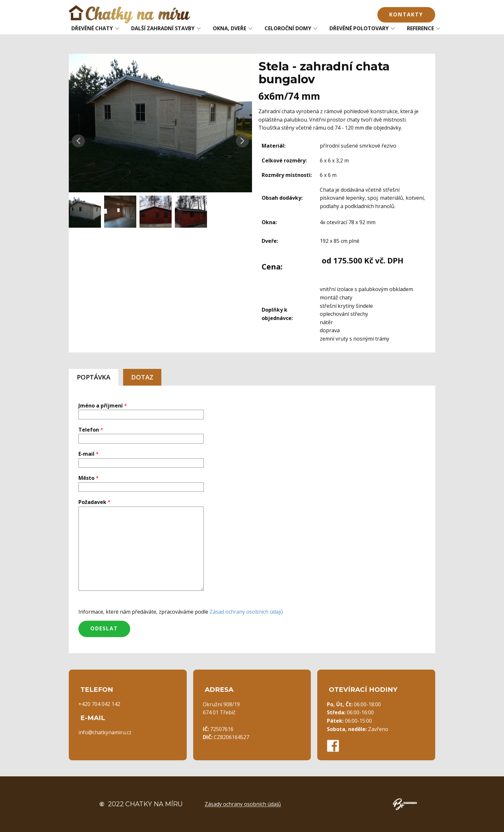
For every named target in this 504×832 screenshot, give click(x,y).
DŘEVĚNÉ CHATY (92, 28)
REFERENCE (420, 28)
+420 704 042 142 (99, 704)
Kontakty (406, 14)
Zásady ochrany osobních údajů (243, 804)
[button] (78, 141)
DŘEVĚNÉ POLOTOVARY (359, 28)
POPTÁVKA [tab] (94, 377)
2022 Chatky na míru (141, 804)
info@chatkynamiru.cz (105, 732)
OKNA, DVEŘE (230, 28)
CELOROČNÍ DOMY (288, 28)
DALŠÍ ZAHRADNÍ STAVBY (163, 28)
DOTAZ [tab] (142, 377)
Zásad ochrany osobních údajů (246, 612)
